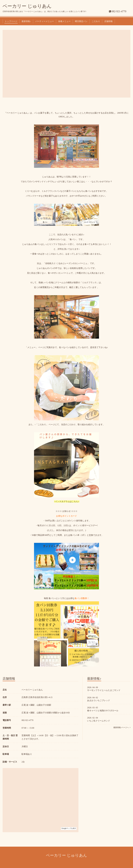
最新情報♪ (26, 21)
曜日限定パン (81, 21)
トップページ (11, 21)
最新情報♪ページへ (122, 728)
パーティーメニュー (45, 21)
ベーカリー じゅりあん (27, 6)
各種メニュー (64, 21)
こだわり (96, 21)
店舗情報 (108, 21)
